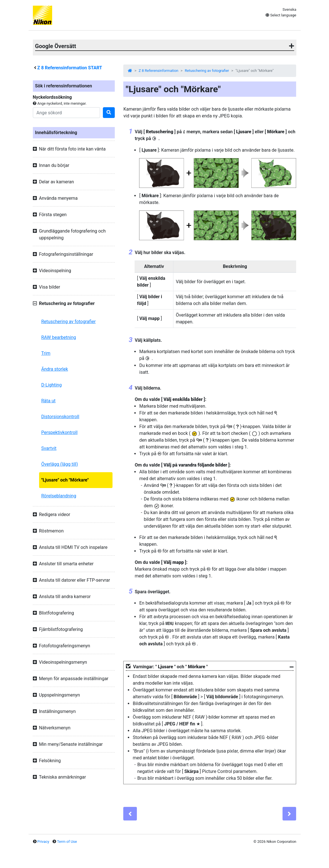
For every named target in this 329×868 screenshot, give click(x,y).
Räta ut (49, 401)
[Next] (289, 814)
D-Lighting (52, 385)
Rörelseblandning (59, 496)
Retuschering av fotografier (69, 322)
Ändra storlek (55, 369)
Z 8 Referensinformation (158, 71)
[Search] (67, 113)
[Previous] (130, 814)
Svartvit (49, 448)
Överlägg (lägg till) (60, 464)
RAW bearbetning (59, 337)
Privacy (43, 842)
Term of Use (67, 842)
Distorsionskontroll (60, 417)
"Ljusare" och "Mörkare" (65, 480)
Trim (46, 353)
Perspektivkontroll (60, 432)
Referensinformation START (70, 68)
